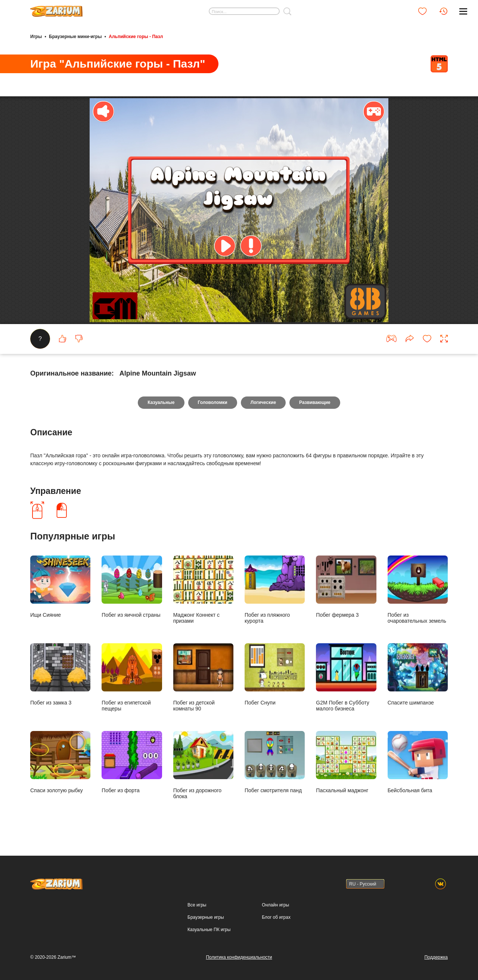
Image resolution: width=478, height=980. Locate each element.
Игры (36, 37)
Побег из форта (132, 762)
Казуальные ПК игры (209, 930)
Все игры (197, 905)
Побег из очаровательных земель (418, 589)
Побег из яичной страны (132, 587)
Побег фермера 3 (346, 587)
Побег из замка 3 (60, 674)
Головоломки (213, 402)
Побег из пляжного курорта (275, 589)
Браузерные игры (206, 917)
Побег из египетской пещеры (132, 677)
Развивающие (315, 402)
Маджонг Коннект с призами (203, 589)
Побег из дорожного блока (203, 765)
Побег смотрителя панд (275, 762)
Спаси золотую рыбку (60, 762)
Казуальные (161, 402)
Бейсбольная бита (418, 762)
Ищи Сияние (60, 587)
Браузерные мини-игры (75, 37)
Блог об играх (276, 917)
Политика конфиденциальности (239, 957)
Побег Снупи (275, 674)
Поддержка (436, 957)
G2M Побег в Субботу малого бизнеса (346, 677)
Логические (263, 402)
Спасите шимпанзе (418, 674)
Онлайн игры (275, 905)
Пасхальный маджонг (346, 762)
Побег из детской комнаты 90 (203, 677)
